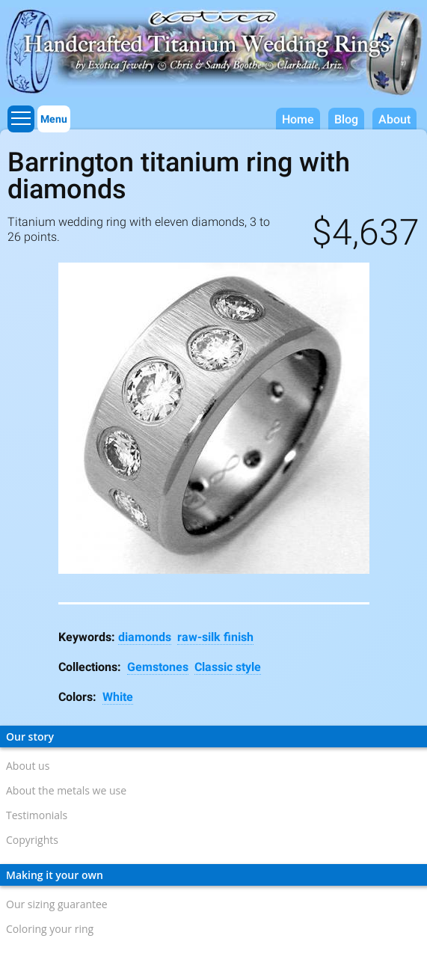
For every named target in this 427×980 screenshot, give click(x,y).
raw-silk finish (215, 637)
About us (28, 766)
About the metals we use (66, 790)
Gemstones (158, 667)
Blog (346, 119)
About (394, 119)
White (118, 697)
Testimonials (37, 815)
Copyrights (32, 840)
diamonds (145, 637)
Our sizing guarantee (57, 904)
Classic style (228, 667)
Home (298, 119)
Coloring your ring (50, 929)
